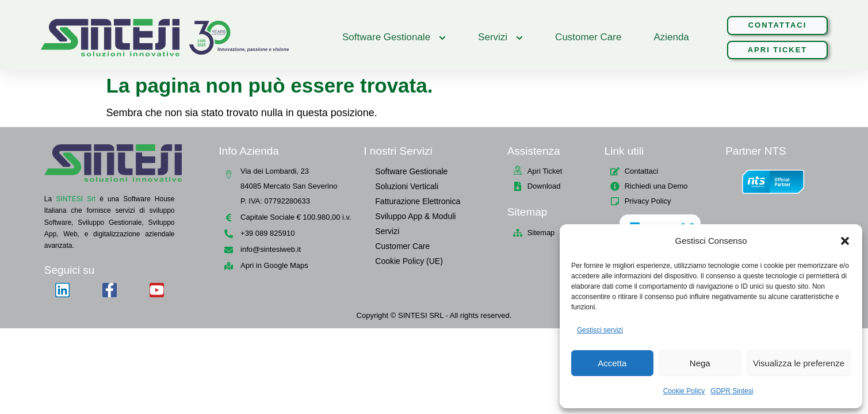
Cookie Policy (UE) (409, 261)
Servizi (387, 231)
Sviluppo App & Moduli (415, 216)
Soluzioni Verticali (407, 186)
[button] (845, 241)
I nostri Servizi (398, 151)
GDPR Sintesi (732, 391)
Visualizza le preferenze (799, 363)
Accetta (612, 363)
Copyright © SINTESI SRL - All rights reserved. (434, 315)
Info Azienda (249, 151)
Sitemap (527, 212)
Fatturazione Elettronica (418, 201)
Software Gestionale (411, 171)
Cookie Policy (684, 391)
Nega (700, 363)
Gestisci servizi (600, 330)
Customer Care (402, 246)
